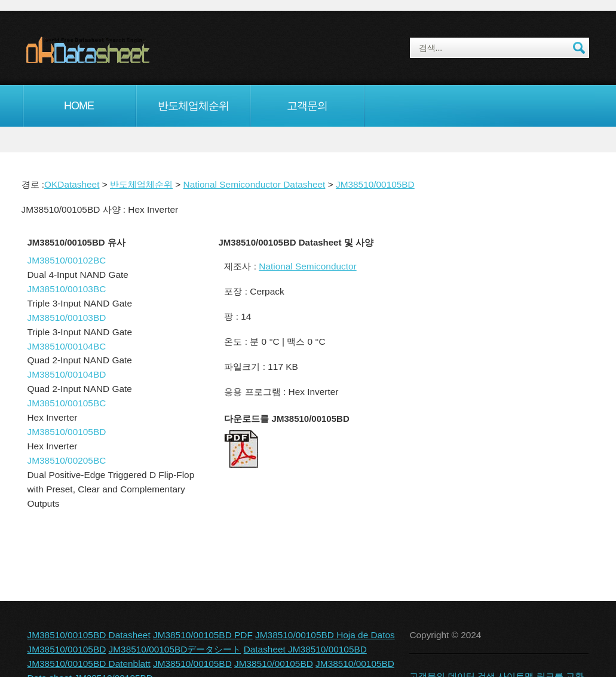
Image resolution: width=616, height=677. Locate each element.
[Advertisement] (496, 334)
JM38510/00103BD (67, 318)
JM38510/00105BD (375, 184)
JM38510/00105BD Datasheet (89, 635)
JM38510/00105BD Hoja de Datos (325, 635)
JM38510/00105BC (67, 403)
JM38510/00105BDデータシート (175, 649)
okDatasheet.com (115, 50)
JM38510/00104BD (67, 374)
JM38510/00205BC (67, 460)
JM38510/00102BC (67, 260)
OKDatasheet (72, 184)
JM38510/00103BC (67, 289)
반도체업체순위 (193, 106)
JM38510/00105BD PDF (203, 635)
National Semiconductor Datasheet (255, 184)
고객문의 (307, 106)
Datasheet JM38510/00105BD (305, 649)
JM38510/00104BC (67, 346)
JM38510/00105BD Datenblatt (89, 664)
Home (79, 106)
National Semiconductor (307, 266)
